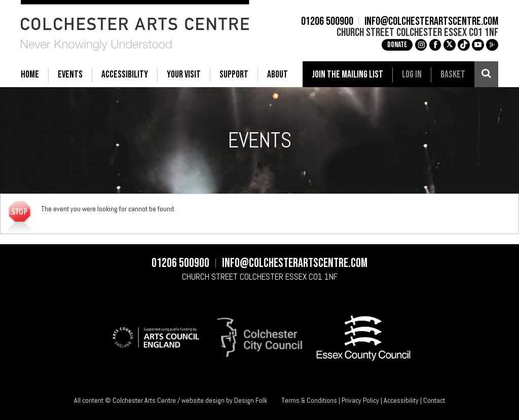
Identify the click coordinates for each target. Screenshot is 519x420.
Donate (397, 45)
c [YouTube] (478, 45)
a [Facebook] (435, 45)
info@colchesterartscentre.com (431, 22)
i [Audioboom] (492, 45)
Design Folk (251, 400)
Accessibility (401, 400)
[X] (450, 45)
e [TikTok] (464, 45)
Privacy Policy (360, 400)
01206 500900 (327, 22)
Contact (434, 400)
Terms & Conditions (309, 400)
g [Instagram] (421, 45)
